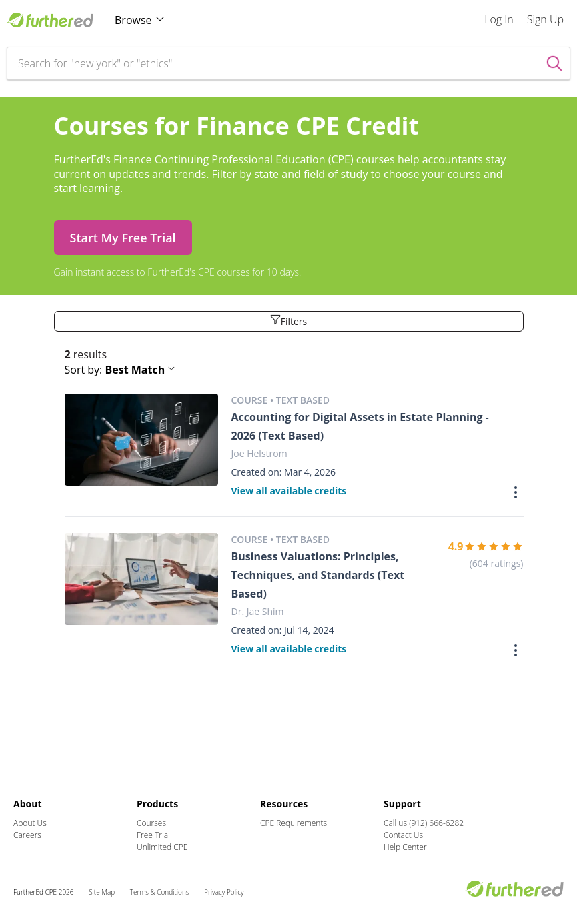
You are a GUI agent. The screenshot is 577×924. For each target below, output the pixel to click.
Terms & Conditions (160, 892)
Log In (499, 19)
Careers (27, 835)
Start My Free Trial (123, 238)
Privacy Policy (224, 892)
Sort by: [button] (120, 370)
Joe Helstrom (259, 453)
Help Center (405, 847)
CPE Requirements (294, 823)
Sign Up (545, 19)
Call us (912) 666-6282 (424, 823)
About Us (30, 823)
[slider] (494, 546)
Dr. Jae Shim (258, 611)
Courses (151, 823)
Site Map (102, 892)
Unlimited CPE (162, 847)
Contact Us (403, 835)
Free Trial (153, 835)
